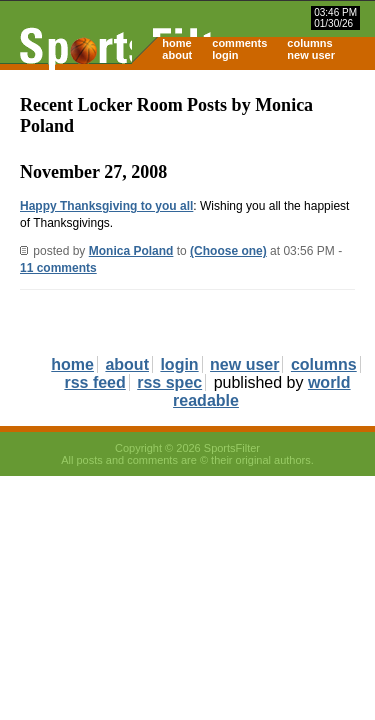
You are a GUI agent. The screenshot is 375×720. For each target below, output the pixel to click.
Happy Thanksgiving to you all (106, 206)
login (225, 55)
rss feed (94, 382)
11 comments (58, 268)
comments (239, 43)
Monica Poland (131, 251)
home (176, 43)
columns (309, 43)
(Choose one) (228, 251)
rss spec (169, 382)
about (177, 55)
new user (311, 55)
